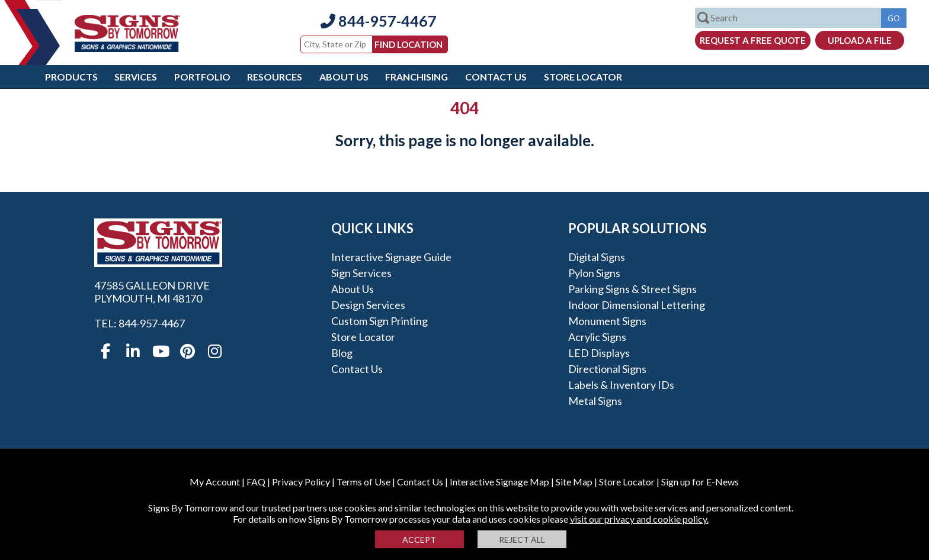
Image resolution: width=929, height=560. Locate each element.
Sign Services (361, 273)
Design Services (368, 305)
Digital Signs (597, 257)
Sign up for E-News (700, 482)
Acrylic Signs (597, 337)
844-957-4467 (379, 21)
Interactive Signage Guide (391, 257)
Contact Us (496, 77)
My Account (215, 482)
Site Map (574, 482)
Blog (342, 353)
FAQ (256, 482)
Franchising (417, 77)
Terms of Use (363, 482)
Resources (275, 77)
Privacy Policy (301, 482)
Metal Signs (595, 401)
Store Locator (583, 77)
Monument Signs (607, 321)
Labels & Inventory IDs (621, 385)
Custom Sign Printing (379, 321)
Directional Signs (607, 369)
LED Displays (599, 353)
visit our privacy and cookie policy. (639, 519)
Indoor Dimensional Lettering (637, 305)
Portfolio (202, 77)
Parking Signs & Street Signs (632, 289)
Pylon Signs (594, 273)
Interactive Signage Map (499, 482)
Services (136, 77)
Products (71, 77)
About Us (344, 77)
